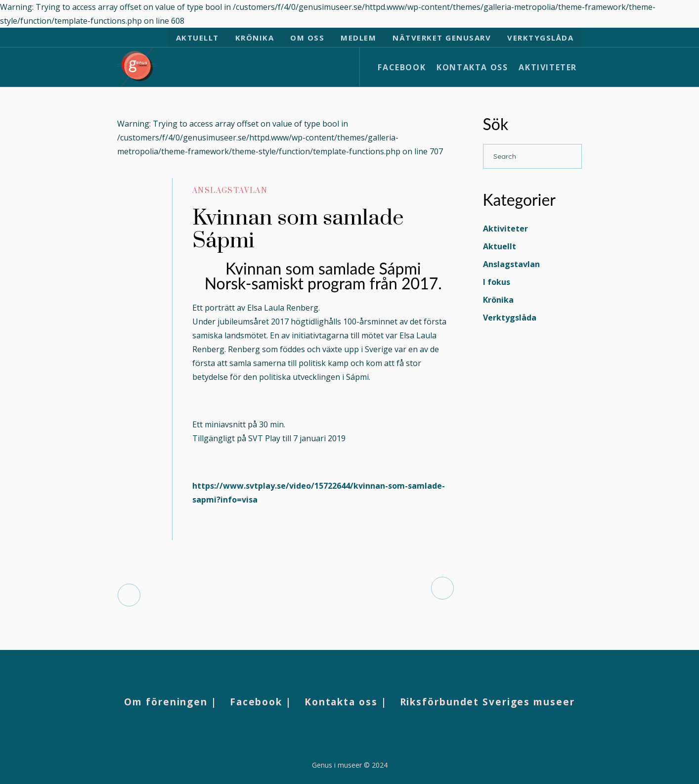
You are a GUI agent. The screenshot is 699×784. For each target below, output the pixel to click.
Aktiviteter (505, 229)
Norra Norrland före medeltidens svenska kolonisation (213, 595)
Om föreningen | (171, 702)
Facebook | (261, 702)
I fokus (497, 282)
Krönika (498, 300)
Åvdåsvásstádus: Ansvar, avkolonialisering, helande (358, 588)
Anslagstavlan (230, 191)
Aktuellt (500, 246)
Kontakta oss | (346, 702)
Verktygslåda (510, 318)
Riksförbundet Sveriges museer (487, 702)
